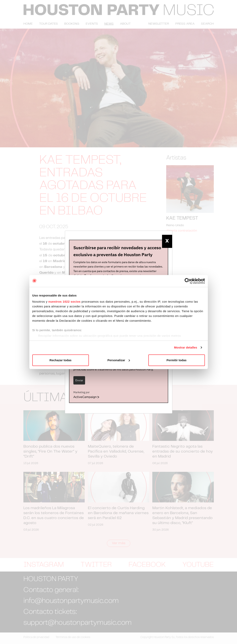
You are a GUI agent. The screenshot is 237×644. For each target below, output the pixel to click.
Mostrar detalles (186, 347)
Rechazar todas (61, 360)
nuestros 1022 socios (65, 302)
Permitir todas (177, 360)
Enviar (79, 380)
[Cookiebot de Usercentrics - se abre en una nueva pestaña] (188, 281)
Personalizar (119, 360)
